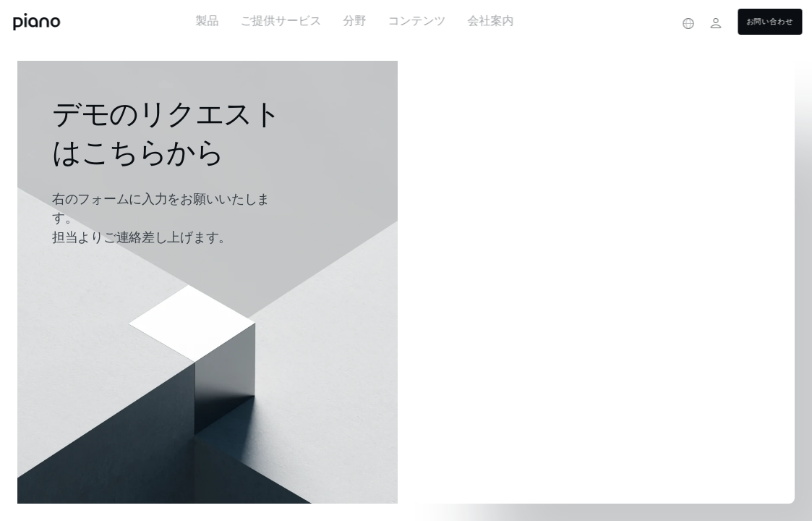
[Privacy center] (661, 23)
